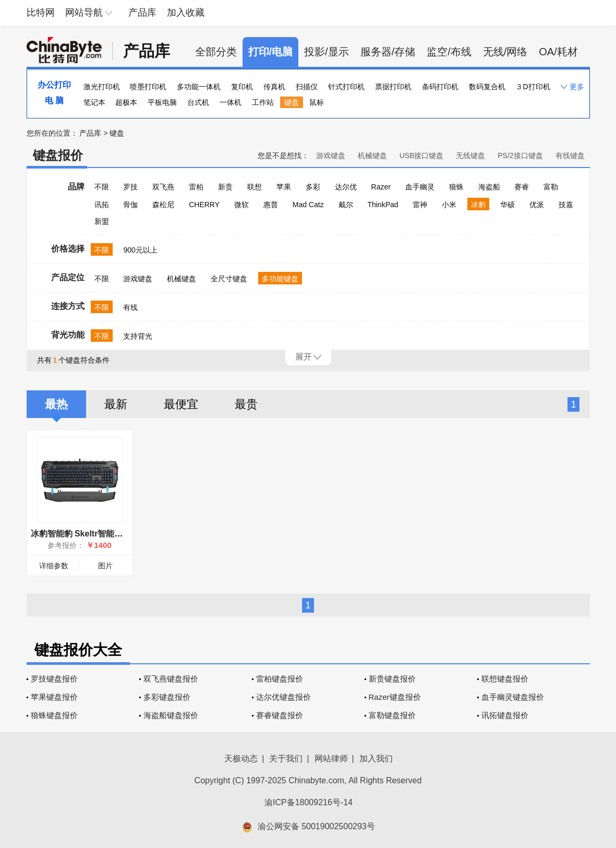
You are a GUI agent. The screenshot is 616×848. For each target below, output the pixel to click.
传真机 (274, 87)
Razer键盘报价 (395, 697)
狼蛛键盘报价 (54, 715)
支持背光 (138, 336)
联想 (255, 187)
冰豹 (478, 205)
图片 (105, 566)
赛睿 (522, 187)
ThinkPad (383, 205)
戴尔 (346, 205)
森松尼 (163, 205)
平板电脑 (162, 102)
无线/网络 (505, 52)
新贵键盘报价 (392, 679)
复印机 (242, 87)
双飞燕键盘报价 (171, 679)
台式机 (198, 102)
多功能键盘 (280, 279)
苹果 (284, 187)
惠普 (271, 205)
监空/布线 (449, 52)
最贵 (246, 404)
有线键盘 (570, 156)
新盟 (102, 221)
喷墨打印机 (148, 87)
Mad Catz (308, 205)
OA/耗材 (558, 52)
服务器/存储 (388, 52)
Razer (381, 187)
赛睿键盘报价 (280, 715)
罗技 (130, 187)
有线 (130, 307)
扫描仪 (307, 87)
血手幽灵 (420, 187)
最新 (116, 404)
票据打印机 (393, 87)
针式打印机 (346, 87)
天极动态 (241, 759)
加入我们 (376, 759)
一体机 (231, 102)
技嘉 (566, 205)
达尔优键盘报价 (283, 697)
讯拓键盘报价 (505, 715)
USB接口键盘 (422, 156)
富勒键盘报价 (392, 715)
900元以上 (140, 250)
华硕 (508, 205)
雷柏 (196, 187)
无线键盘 (470, 156)
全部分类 (216, 52)
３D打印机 (533, 87)
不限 (102, 187)
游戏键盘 (331, 156)
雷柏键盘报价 (280, 679)
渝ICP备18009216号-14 (309, 802)
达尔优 (346, 187)
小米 (449, 205)
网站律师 (331, 759)
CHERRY (204, 205)
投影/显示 (327, 52)
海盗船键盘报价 (171, 715)
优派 (537, 205)
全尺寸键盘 (229, 279)
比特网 (41, 13)
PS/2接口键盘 (520, 156)
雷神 (420, 205)
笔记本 (94, 102)
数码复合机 (487, 87)
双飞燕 (163, 187)
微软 (241, 205)
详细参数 (54, 566)
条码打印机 (440, 87)
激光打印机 (102, 87)
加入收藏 (186, 13)
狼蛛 (456, 187)
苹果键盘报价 (54, 697)
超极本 (126, 102)
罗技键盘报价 (54, 679)
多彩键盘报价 (167, 697)
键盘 (292, 102)
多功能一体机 (199, 87)
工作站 (263, 102)
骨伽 (130, 205)
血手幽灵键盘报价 (513, 697)
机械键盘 (372, 156)
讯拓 (102, 205)
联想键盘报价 (505, 679)
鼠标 (317, 102)
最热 (56, 404)
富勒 (551, 187)
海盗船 (489, 187)
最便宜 (181, 404)
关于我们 (286, 759)
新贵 (225, 187)
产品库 (142, 13)
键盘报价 (58, 155)
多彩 (313, 187)
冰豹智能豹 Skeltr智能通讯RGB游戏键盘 (107, 534)
